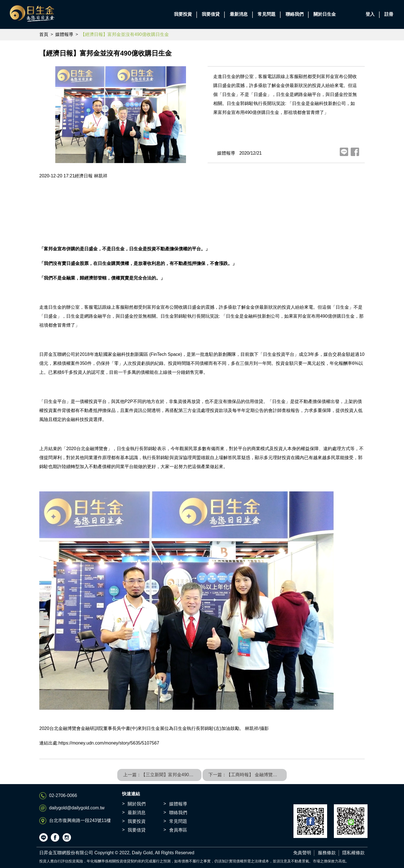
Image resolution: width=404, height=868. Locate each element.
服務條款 (327, 853)
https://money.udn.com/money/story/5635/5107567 (109, 743)
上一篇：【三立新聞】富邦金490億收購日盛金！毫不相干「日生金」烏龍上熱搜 (162, 775)
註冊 (389, 14)
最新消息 (137, 813)
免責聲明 (302, 853)
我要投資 (137, 821)
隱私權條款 (353, 853)
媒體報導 (64, 34)
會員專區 (178, 830)
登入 (370, 14)
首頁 (44, 34)
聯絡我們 (178, 813)
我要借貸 (137, 830)
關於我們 (137, 804)
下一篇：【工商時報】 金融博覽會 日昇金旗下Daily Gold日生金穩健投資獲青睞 (248, 775)
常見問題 (178, 821)
